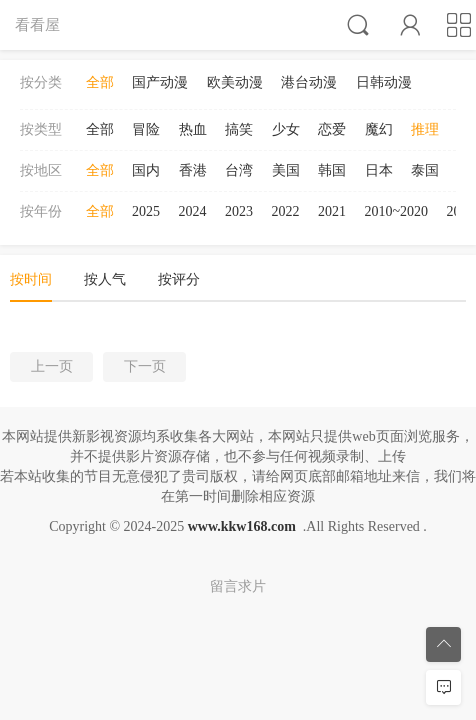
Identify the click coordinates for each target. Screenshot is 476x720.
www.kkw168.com (242, 526)
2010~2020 (397, 211)
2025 (146, 211)
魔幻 (379, 129)
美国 (286, 170)
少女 (286, 129)
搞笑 (239, 129)
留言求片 (238, 586)
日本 (379, 170)
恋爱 (332, 129)
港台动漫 (309, 82)
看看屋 (37, 24)
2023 (239, 211)
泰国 (425, 170)
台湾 (239, 170)
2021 (332, 211)
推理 (425, 129)
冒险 (146, 129)
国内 (146, 170)
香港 (193, 170)
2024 (193, 211)
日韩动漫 (384, 82)
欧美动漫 (235, 82)
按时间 (31, 279)
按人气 (105, 279)
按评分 (179, 279)
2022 (286, 211)
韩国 (332, 170)
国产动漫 (160, 82)
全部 (100, 82)
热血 (193, 129)
